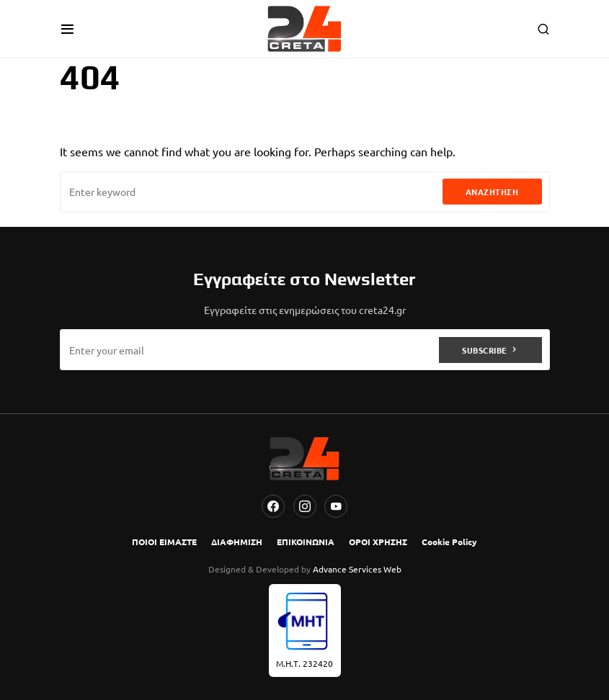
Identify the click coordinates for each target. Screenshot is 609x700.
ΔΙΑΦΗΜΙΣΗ (237, 542)
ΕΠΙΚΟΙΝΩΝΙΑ (306, 542)
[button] (67, 29)
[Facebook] (273, 506)
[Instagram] (305, 506)
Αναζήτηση (492, 192)
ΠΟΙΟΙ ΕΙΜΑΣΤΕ (164, 542)
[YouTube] (336, 506)
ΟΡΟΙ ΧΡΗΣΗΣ (378, 542)
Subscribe (485, 350)
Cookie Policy (449, 542)
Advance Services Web (357, 569)
